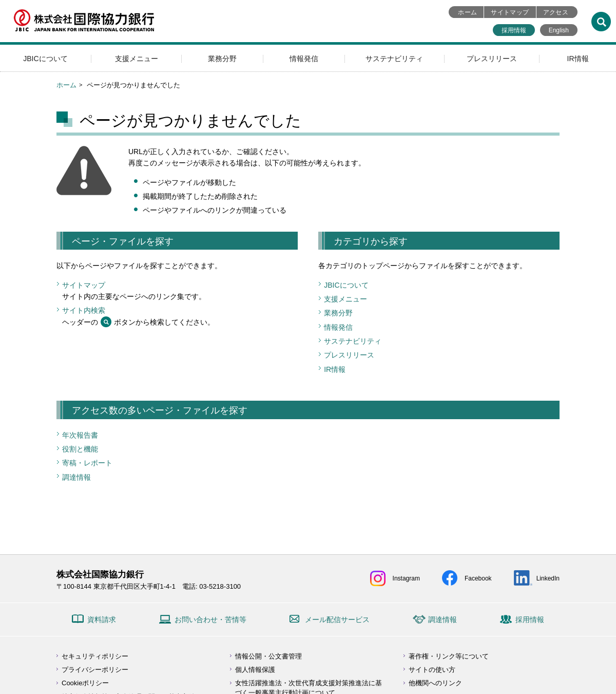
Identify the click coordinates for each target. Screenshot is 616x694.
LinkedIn (548, 578)
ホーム (467, 12)
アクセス (556, 12)
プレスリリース (492, 59)
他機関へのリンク (435, 683)
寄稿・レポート (87, 463)
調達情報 (76, 477)
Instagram (406, 578)
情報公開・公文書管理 (268, 656)
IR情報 (578, 59)
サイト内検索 (84, 310)
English (559, 30)
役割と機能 (80, 449)
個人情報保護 (255, 670)
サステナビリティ (394, 59)
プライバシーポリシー (95, 670)
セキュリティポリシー (95, 656)
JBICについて (45, 59)
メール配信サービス (337, 620)
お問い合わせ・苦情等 (210, 620)
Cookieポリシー (85, 683)
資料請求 (102, 620)
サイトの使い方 (432, 670)
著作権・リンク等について (449, 656)
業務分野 (222, 59)
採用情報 (514, 30)
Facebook (478, 578)
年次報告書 (80, 435)
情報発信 (304, 59)
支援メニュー (137, 59)
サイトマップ (510, 12)
